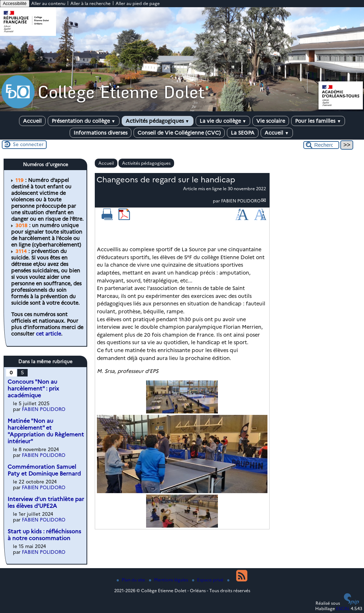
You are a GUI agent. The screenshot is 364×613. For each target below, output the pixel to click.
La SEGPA (243, 133)
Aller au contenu (48, 3)
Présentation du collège (84, 121)
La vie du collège (223, 121)
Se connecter (28, 144)
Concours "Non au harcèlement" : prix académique (33, 389)
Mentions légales (169, 580)
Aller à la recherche (90, 3)
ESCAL (343, 609)
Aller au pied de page (138, 3)
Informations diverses (101, 133)
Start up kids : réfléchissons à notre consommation (44, 535)
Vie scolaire (271, 121)
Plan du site (131, 580)
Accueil (32, 121)
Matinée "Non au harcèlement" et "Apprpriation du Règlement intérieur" (46, 431)
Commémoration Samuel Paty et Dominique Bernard (44, 470)
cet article (48, 334)
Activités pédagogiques (158, 121)
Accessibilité (15, 4)
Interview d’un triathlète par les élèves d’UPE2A (46, 502)
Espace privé (208, 580)
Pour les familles (318, 121)
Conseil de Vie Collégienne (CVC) (179, 133)
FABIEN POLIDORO (241, 201)
